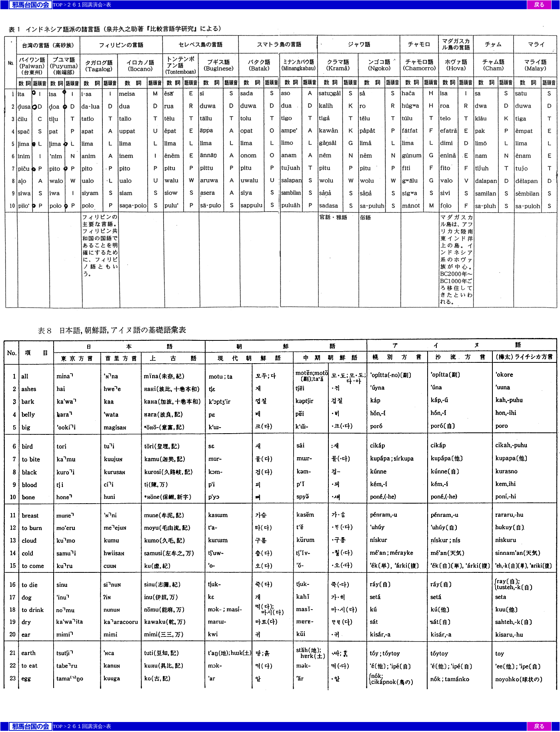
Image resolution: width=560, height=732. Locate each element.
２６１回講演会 (85, 5)
